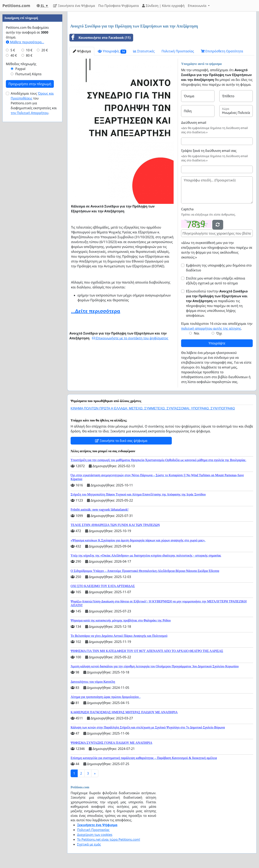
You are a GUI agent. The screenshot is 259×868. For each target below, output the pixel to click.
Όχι (219, 333)
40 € (14, 55)
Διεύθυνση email (194, 123)
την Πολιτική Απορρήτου (30, 113)
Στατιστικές (144, 51)
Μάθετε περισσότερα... (25, 42)
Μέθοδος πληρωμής (21, 64)
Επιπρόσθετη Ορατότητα (222, 51)
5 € (13, 50)
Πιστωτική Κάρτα (28, 74)
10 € (29, 50)
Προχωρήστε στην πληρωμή (30, 84)
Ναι (197, 333)
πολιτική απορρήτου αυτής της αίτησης (211, 328)
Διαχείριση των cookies (95, 835)
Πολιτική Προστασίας (178, 51)
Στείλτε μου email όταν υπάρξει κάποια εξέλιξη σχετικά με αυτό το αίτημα (215, 281)
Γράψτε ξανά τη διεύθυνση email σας (209, 151)
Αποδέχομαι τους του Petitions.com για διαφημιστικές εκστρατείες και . (34, 103)
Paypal (20, 69)
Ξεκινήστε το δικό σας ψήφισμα (121, 441)
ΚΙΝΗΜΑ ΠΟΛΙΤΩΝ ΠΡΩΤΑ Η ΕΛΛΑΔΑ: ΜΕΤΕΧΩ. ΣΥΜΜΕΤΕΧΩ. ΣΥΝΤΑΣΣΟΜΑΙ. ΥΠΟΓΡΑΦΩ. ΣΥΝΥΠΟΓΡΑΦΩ (153, 408)
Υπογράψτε (217, 343)
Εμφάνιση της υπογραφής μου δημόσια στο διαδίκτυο (219, 268)
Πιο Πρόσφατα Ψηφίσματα (119, 6)
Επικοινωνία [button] (197, 6)
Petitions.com (16, 6)
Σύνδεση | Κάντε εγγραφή (163, 6)
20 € (45, 50)
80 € (29, 55)
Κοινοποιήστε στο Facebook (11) (100, 38)
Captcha (187, 209)
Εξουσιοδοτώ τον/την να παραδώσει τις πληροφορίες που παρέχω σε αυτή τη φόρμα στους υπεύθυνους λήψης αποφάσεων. (217, 303)
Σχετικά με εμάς (89, 844)
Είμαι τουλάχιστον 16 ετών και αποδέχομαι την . (217, 326)
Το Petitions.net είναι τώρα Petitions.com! (109, 839)
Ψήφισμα (82, 51)
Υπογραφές (112, 51)
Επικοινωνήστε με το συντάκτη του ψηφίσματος (130, 338)
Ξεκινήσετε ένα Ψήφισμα (74, 6)
